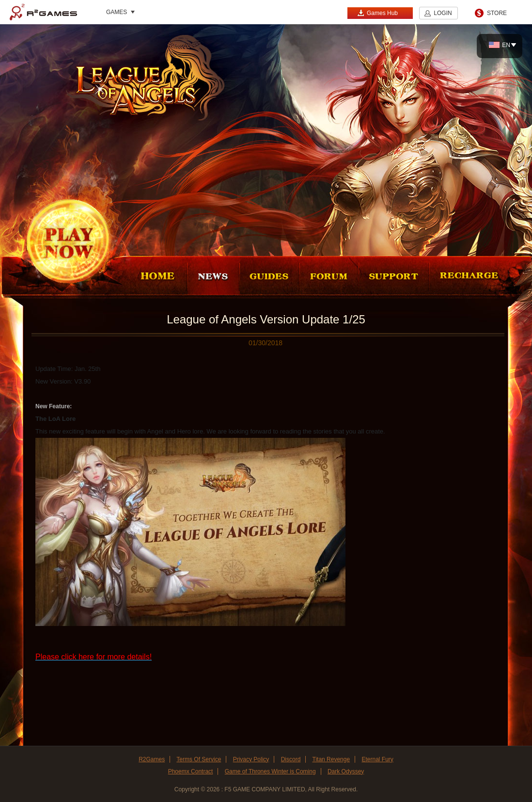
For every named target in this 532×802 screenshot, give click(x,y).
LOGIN (443, 13)
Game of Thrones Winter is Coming (270, 771)
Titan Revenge (331, 759)
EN (500, 45)
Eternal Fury (377, 759)
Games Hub (377, 13)
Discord (291, 759)
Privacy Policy (251, 759)
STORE (497, 13)
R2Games (43, 12)
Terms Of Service (199, 759)
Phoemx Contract (191, 771)
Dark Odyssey (346, 771)
